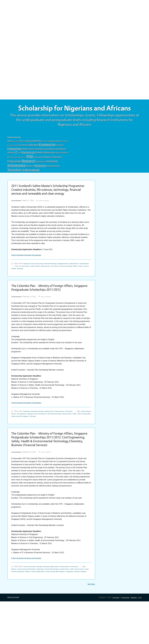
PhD (30, 168)
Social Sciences (53, 177)
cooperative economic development (65, 443)
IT (16, 164)
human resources (36, 611)
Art (21, 152)
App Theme (109, 640)
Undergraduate (31, 181)
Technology (15, 181)
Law (20, 164)
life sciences (84, 287)
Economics (24, 156)
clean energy (46, 287)
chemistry (45, 153)
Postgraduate (14, 173)
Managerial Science (75, 284)
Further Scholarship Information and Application (31, 276)
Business (37, 152)
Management (29, 164)
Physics (47, 168)
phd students (39, 169)
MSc (9, 169)
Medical (59, 164)
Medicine (65, 164)
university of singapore (62, 613)
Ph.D (25, 169)
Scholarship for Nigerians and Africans (75, 114)
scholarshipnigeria (18, 221)
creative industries (59, 287)
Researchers (41, 173)
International (50, 160)
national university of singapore (69, 445)
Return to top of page (15, 640)
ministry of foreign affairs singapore (29, 613)
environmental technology (78, 609)
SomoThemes (121, 640)
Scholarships (17, 177)
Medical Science (57, 440)
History (31, 160)
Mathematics (50, 164)
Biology (29, 152)
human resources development (55, 611)
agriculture (16, 153)
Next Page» (90, 626)
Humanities (39, 160)
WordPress (132, 640)
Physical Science (24, 287)
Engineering (47, 156)
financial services (72, 287)
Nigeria (21, 169)
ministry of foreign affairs (48, 445)
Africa (10, 152)
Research (28, 172)
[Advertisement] (75, 17)
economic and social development (46, 609)
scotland (53, 289)
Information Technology (58, 284)
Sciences (40, 177)
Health (25, 160)
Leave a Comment (48, 221)
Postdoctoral (57, 169)
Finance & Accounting (41, 284)
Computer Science (55, 152)
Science (30, 177)
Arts (24, 153)
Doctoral (16, 157)
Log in (139, 640)
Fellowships (14, 160)
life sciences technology (20, 289)
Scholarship (52, 173)
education (34, 156)
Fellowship (60, 157)
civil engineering (45, 443)
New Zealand (15, 169)
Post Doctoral (82, 440)
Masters (40, 164)
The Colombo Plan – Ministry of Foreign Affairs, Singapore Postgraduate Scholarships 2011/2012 (51, 312)
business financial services (29, 443)
